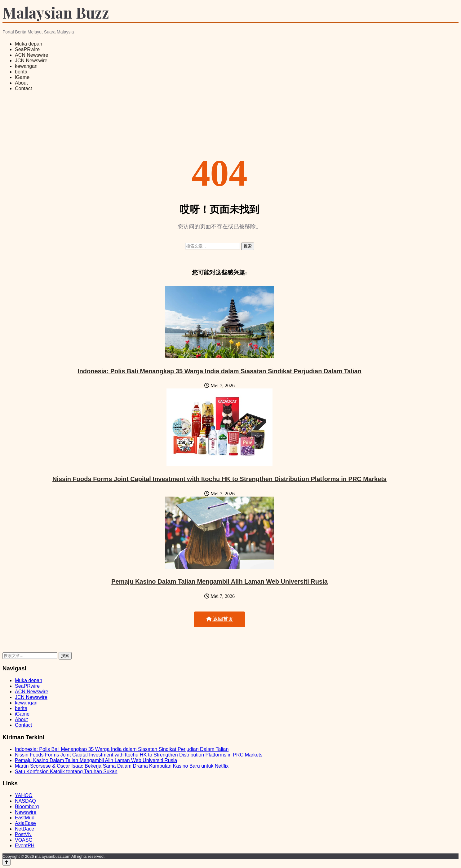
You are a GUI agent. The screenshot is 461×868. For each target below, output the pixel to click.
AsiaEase (25, 823)
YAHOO (24, 795)
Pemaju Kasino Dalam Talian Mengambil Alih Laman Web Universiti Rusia (219, 581)
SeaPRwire (27, 49)
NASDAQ (25, 801)
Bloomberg (27, 807)
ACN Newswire (32, 55)
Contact (23, 88)
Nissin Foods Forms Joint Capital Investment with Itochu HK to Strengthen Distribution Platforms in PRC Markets (219, 479)
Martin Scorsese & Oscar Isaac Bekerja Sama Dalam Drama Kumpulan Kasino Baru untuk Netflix (122, 766)
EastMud (25, 818)
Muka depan (29, 44)
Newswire (26, 812)
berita (21, 72)
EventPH (25, 846)
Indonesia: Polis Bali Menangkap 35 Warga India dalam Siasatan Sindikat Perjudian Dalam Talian (219, 371)
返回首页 (219, 619)
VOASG (24, 840)
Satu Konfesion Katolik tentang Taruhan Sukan (66, 772)
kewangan (26, 66)
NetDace (24, 829)
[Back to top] (7, 862)
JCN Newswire (31, 61)
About (21, 83)
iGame (22, 77)
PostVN (23, 834)
